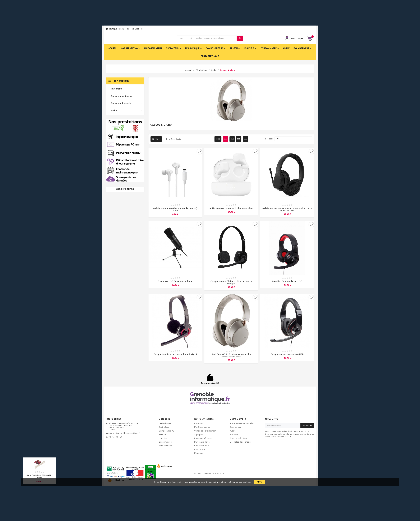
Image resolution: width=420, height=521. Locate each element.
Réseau (162, 435)
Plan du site (200, 450)
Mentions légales (202, 427)
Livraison (199, 424)
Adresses (234, 435)
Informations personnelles (242, 424)
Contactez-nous (202, 446)
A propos (199, 435)
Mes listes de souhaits (240, 442)
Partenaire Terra (202, 442)
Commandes (236, 427)
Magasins (199, 453)
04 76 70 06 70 (116, 437)
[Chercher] (216, 38)
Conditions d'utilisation (205, 431)
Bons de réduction (238, 439)
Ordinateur (164, 427)
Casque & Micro (125, 189)
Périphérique (165, 424)
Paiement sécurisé (203, 439)
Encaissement (165, 446)
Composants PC (167, 431)
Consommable (166, 442)
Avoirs (233, 431)
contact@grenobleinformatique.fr (124, 434)
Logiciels (163, 439)
